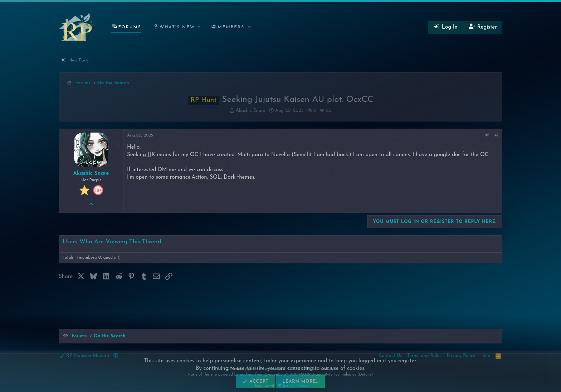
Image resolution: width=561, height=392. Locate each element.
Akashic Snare (251, 111)
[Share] (487, 136)
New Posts (79, 60)
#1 (496, 135)
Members (231, 27)
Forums (130, 27)
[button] (176, 27)
